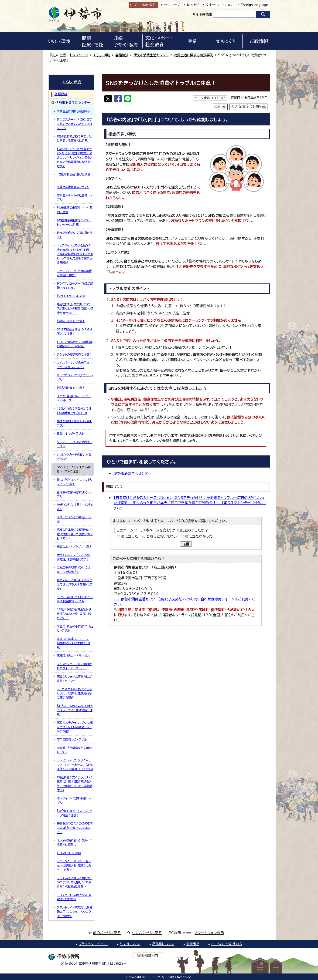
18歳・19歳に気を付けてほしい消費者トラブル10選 (74, 411)
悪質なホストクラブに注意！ (74, 547)
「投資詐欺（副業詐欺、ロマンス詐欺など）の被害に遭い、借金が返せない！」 (75, 308)
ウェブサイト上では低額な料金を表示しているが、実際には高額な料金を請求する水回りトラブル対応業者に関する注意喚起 (75, 254)
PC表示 (175, 933)
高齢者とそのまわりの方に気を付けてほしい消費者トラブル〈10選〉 (75, 727)
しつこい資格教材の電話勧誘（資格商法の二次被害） (75, 344)
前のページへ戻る (107, 933)
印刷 (218, 107)
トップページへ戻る (147, 933)
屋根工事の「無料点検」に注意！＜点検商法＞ (74, 569)
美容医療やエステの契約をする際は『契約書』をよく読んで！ (75, 828)
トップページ (79, 55)
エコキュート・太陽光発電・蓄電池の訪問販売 (74, 897)
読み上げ (193, 5)
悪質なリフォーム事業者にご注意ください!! (74, 679)
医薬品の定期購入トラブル (73, 187)
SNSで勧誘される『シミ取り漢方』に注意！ (74, 331)
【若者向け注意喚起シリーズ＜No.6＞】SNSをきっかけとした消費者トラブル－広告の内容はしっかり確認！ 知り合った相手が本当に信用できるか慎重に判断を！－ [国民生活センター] (190, 503)
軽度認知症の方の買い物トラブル (75, 235)
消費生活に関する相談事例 (193, 55)
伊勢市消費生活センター (151, 55)
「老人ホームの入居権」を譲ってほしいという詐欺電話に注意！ (75, 710)
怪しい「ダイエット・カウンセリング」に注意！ (75, 482)
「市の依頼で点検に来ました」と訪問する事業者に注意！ (75, 138)
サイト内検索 (202, 14)
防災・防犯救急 (145, 5)
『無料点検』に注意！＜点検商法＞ (75, 507)
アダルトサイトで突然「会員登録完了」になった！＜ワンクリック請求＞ (75, 912)
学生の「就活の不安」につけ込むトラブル (75, 628)
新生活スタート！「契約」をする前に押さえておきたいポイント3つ (75, 124)
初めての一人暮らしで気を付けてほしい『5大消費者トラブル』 (75, 584)
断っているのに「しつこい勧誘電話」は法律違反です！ (74, 557)
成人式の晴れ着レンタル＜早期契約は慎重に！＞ (75, 842)
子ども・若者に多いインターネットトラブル (74, 398)
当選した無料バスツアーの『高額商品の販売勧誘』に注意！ (74, 643)
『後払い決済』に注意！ (71, 321)
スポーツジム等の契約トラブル (74, 519)
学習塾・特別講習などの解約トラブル (74, 750)
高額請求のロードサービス (73, 656)
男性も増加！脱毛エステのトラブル (74, 423)
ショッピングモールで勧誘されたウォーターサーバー (74, 666)
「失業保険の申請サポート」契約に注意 (75, 210)
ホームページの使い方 (227, 944)
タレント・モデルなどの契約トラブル (75, 444)
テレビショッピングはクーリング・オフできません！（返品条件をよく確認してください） (75, 765)
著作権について (163, 944)
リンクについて (130, 944)
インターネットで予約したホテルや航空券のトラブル (75, 599)
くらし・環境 (102, 55)
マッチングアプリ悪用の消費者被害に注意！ (74, 273)
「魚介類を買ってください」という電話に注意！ (75, 813)
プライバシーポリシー (93, 944)
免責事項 (193, 944)
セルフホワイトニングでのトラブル (75, 377)
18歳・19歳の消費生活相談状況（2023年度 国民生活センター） (74, 614)
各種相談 (122, 55)
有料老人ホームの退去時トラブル (74, 197)
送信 (186, 544)
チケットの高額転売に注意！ (74, 354)
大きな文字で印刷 (246, 106)
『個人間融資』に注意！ (71, 388)
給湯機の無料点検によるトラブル (75, 494)
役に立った (130, 536)
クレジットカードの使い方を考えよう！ (74, 457)
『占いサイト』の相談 (69, 853)
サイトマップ (172, 5)
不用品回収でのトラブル (72, 740)
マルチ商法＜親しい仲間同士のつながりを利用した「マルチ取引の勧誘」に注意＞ (75, 882)
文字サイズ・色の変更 (220, 5)
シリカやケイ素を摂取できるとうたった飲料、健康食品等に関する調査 (74, 693)
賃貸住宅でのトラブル (70, 434)
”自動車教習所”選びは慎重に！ (74, 176)
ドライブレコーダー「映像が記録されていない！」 (75, 286)
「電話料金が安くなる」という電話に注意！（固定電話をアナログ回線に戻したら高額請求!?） (75, 784)
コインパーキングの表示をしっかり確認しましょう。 (74, 365)
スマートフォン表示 (209, 933)
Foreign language (254, 5)
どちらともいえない (162, 536)
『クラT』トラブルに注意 (71, 296)
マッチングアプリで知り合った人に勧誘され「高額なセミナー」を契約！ (74, 865)
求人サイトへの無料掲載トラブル (74, 800)
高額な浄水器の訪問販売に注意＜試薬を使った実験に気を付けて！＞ (75, 534)
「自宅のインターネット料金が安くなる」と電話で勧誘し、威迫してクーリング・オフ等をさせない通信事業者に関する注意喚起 (75, 158)
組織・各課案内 (148, 955)
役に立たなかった (199, 536)
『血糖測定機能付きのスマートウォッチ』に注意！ (74, 222)
